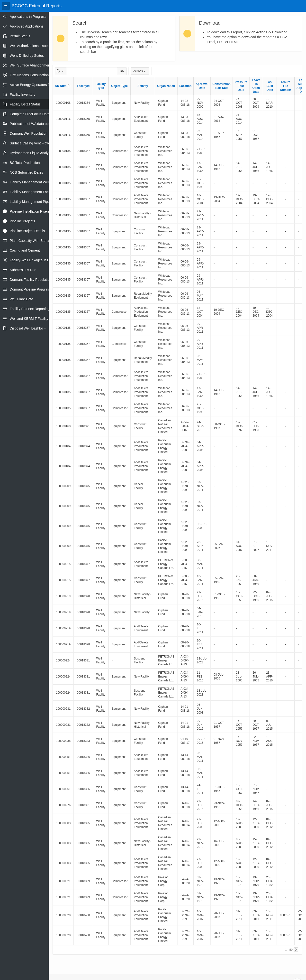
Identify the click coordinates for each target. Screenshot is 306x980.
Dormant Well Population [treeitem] (29, 133)
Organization (166, 86)
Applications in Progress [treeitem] (28, 17)
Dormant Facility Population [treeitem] (31, 280)
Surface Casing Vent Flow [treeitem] (29, 143)
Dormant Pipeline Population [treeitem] (31, 289)
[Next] (296, 950)
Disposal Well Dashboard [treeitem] (29, 328)
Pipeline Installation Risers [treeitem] (30, 211)
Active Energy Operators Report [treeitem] (34, 85)
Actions (140, 71)
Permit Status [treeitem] (20, 36)
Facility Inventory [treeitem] (22, 94)
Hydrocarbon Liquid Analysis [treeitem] (31, 153)
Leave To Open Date (256, 86)
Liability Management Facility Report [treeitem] (37, 192)
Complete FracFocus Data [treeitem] (30, 114)
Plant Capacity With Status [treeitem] (30, 241)
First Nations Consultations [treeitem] (30, 75)
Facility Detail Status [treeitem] (25, 104)
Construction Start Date (221, 86)
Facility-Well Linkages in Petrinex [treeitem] (35, 260)
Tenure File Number (285, 86)
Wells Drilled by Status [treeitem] (27, 56)
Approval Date (202, 86)
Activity (143, 86)
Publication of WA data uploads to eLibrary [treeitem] (42, 124)
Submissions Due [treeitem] (23, 270)
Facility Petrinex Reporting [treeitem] (30, 309)
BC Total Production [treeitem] (25, 163)
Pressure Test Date (241, 86)
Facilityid (83, 86)
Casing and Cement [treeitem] (25, 250)
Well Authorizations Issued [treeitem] (30, 46)
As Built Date (270, 86)
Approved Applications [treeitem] (27, 26)
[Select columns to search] (61, 71)
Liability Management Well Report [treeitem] (35, 182)
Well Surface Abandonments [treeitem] (31, 65)
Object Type (119, 86)
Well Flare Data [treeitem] (21, 299)
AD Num (63, 86)
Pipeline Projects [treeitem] (22, 221)
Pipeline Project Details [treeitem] (27, 231)
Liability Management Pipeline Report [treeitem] (38, 202)
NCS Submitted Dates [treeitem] (26, 172)
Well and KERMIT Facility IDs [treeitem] (32, 319)
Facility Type (101, 86)
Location (185, 86)
